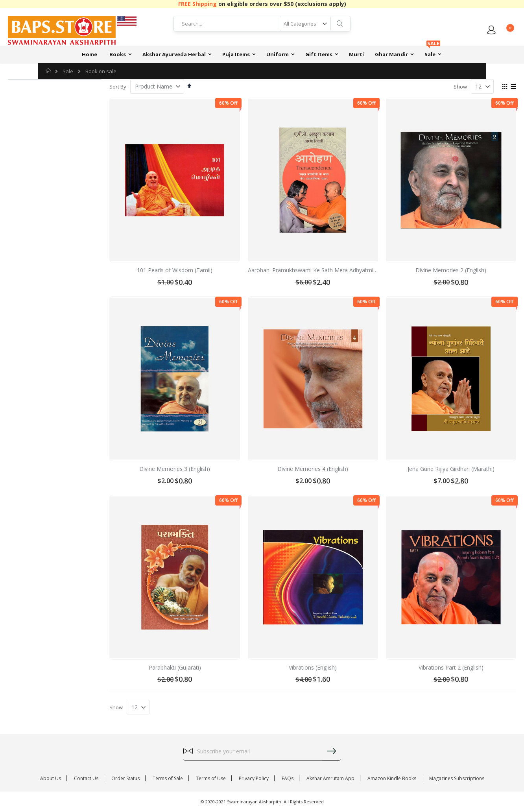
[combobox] (262, 24)
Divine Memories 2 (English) (451, 270)
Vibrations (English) (313, 667)
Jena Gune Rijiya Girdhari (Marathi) (451, 469)
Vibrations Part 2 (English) (451, 667)
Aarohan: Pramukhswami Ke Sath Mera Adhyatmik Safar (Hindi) (328, 270)
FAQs (288, 778)
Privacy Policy (254, 778)
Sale (68, 71)
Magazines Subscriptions (457, 778)
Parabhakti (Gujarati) (175, 667)
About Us (51, 778)
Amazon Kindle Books (392, 778)
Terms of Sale (168, 778)
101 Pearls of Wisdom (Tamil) (175, 270)
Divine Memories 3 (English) (175, 469)
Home (49, 71)
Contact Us (86, 778)
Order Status (125, 778)
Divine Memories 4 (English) (313, 469)
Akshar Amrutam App (330, 778)
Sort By (118, 87)
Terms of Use (211, 778)
